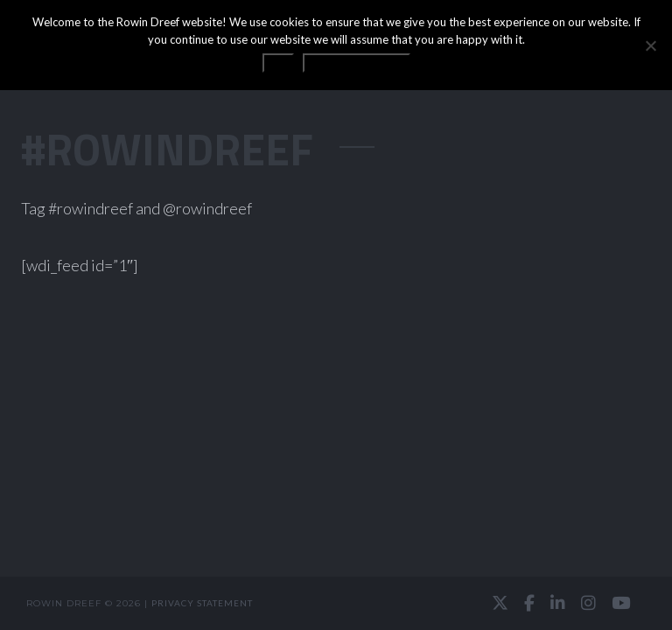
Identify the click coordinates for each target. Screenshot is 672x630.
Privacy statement (202, 603)
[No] (650, 45)
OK (278, 63)
